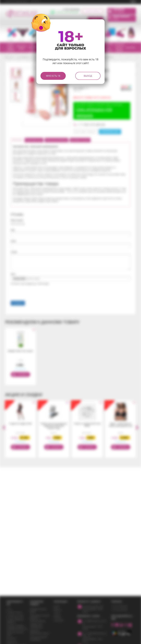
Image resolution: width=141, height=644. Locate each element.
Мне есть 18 (53, 76)
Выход (88, 76)
